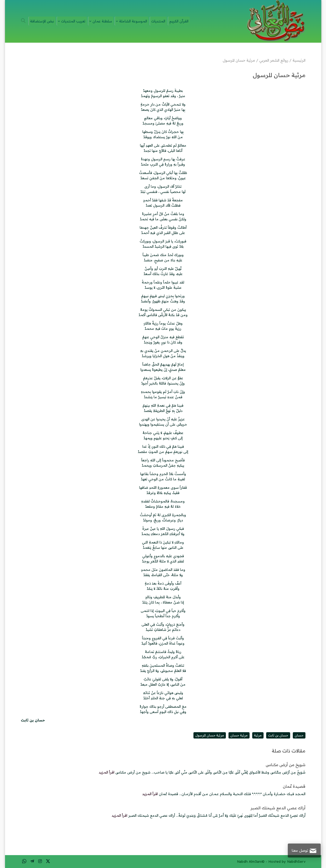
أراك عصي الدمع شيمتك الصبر (278, 808)
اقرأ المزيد (107, 772)
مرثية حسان (239, 735)
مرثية (258, 735)
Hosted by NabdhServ (287, 861)
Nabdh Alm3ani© (251, 861)
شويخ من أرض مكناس (286, 765)
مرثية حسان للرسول (210, 735)
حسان (299, 735)
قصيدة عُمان (294, 786)
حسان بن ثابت (278, 735)
